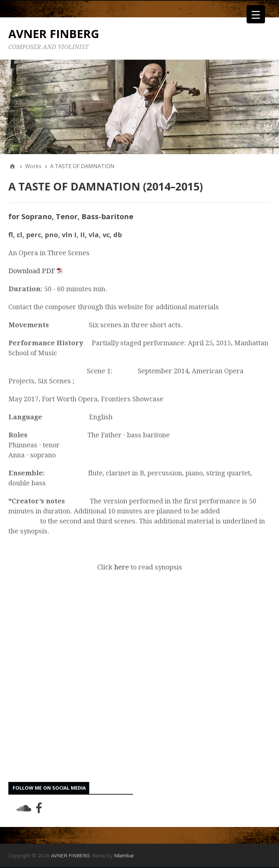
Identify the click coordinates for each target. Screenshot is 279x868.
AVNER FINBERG (54, 34)
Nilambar (124, 855)
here (122, 567)
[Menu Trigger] (256, 14)
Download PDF (35, 271)
